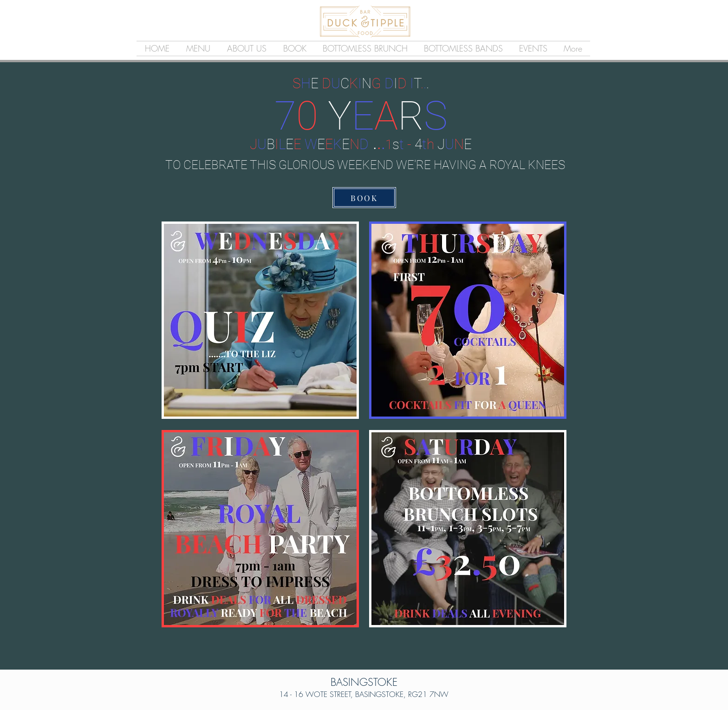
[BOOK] (364, 198)
